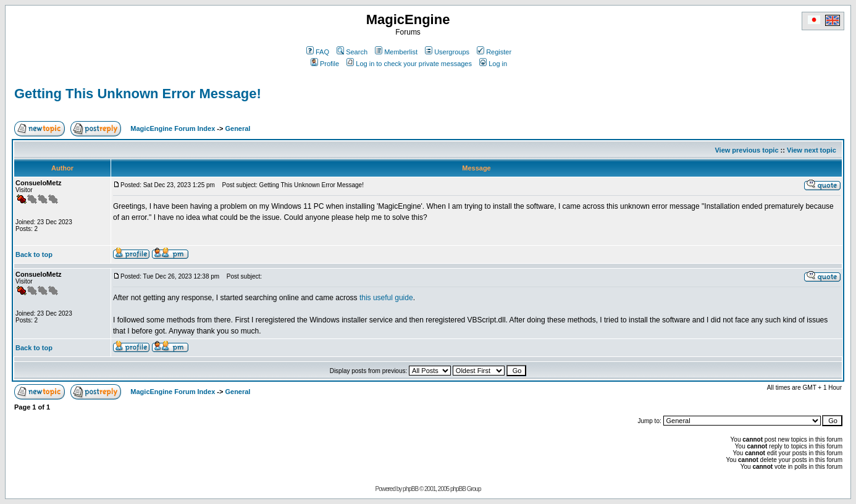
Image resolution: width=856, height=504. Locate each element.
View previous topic (746, 150)
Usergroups (447, 52)
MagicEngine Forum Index (173, 128)
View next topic (812, 150)
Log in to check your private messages (409, 64)
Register (494, 52)
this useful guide (386, 298)
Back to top (34, 254)
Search (352, 52)
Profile (325, 64)
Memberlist (396, 52)
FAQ (318, 52)
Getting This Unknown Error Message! (138, 94)
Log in (493, 64)
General (237, 128)
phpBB (410, 489)
